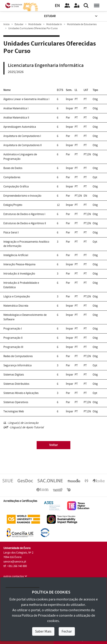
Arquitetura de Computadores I (22, 136)
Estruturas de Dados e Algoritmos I (24, 214)
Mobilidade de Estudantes (82, 24)
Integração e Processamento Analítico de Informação (26, 244)
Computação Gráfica (16, 187)
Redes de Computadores (18, 356)
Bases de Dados (13, 168)
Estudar (71, 16)
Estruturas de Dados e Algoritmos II (25, 223)
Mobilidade (35, 24)
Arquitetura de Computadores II (22, 145)
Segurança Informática (18, 365)
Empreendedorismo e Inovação (22, 196)
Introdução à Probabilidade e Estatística (21, 285)
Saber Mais (43, 631)
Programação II (13, 338)
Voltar (54, 445)
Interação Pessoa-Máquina (19, 264)
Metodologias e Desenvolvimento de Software (25, 317)
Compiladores (12, 177)
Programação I (13, 329)
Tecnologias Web (14, 411)
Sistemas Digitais (14, 375)
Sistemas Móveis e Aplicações (21, 393)
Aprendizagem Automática (20, 127)
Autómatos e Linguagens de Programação (20, 157)
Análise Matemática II (16, 118)
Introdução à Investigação (19, 274)
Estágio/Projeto (13, 205)
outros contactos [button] (15, 576)
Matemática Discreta (16, 306)
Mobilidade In (54, 24)
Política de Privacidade (39, 615)
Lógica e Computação (17, 297)
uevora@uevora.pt (15, 562)
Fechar (67, 631)
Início (7, 24)
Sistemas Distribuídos (16, 384)
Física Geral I (11, 233)
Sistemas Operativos (16, 402)
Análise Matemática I (16, 108)
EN (57, 6)
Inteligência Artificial (16, 255)
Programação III (13, 347)
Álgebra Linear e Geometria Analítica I (26, 99)
